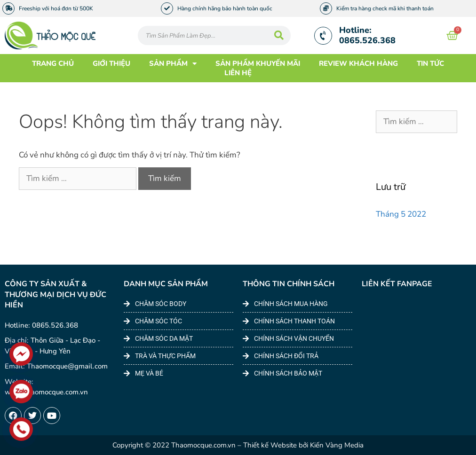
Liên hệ (238, 73)
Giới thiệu (111, 63)
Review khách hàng (358, 63)
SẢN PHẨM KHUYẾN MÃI (258, 63)
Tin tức (430, 63)
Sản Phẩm (173, 63)
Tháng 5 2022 (401, 214)
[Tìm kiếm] (279, 35)
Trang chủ (53, 63)
